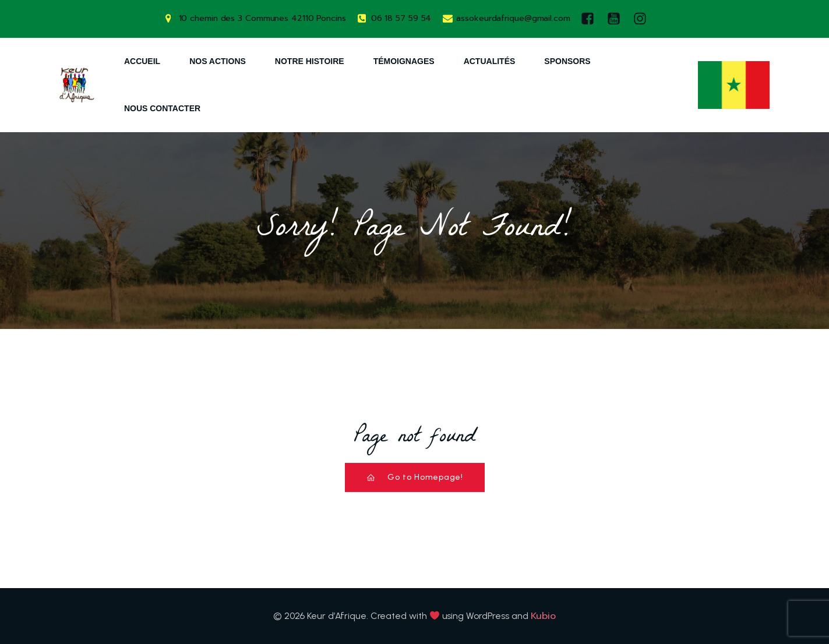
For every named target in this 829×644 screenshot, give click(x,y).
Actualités (490, 61)
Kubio (544, 616)
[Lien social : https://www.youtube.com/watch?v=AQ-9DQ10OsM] (617, 19)
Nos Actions (218, 61)
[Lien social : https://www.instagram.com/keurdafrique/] (643, 19)
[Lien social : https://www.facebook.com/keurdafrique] (590, 19)
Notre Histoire (310, 61)
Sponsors (567, 61)
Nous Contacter (162, 108)
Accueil (142, 61)
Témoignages (404, 61)
